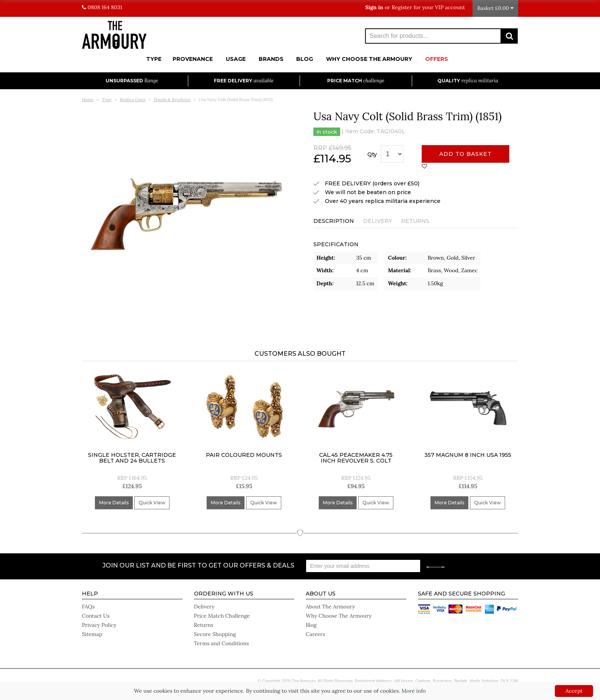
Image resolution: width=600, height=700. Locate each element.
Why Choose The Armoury (369, 59)
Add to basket (465, 154)
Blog (305, 59)
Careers (315, 634)
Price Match (356, 81)
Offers (437, 59)
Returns (415, 221)
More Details (114, 503)
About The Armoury (330, 607)
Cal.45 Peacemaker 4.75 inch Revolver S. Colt (356, 458)
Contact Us (96, 616)
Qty (372, 154)
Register (402, 7)
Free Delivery (244, 81)
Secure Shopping (215, 634)
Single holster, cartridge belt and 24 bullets (132, 458)
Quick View (152, 503)
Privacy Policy (99, 625)
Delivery (378, 221)
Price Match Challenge (222, 616)
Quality (468, 81)
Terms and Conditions (222, 643)
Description (334, 221)
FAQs (88, 607)
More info (413, 691)
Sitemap (92, 634)
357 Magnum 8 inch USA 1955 (468, 455)
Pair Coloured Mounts (244, 455)
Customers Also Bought (300, 354)
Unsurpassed (132, 81)
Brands (271, 59)
